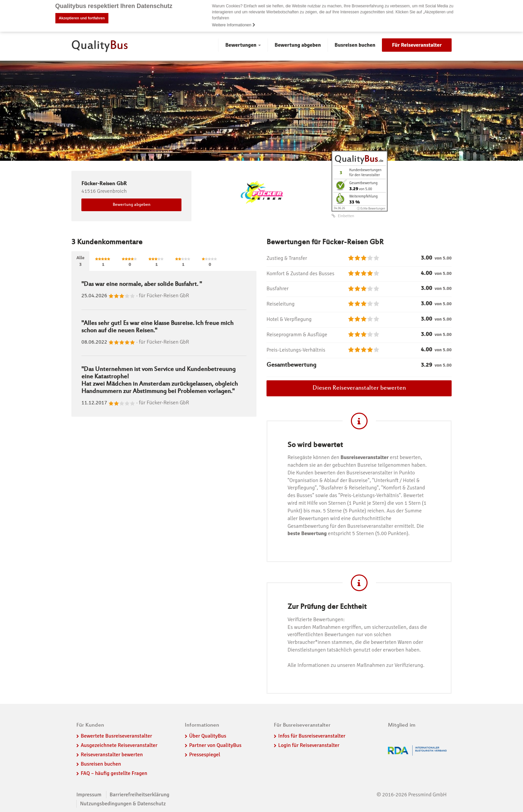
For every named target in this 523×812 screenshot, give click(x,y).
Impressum (89, 794)
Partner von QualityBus (215, 745)
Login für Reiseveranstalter (309, 745)
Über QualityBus (208, 736)
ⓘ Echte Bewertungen (371, 208)
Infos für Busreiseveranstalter (312, 736)
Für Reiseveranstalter (417, 45)
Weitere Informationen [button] (234, 25)
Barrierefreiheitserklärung (140, 794)
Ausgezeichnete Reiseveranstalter (119, 745)
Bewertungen (243, 45)
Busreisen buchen (355, 45)
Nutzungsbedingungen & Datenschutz (123, 804)
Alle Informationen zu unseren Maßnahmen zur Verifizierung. (356, 665)
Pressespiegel (205, 755)
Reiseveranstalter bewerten (112, 755)
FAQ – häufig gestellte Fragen (114, 773)
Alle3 (80, 261)
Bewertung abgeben (298, 45)
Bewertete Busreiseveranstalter (116, 736)
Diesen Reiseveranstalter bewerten (359, 388)
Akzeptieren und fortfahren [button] (82, 18)
